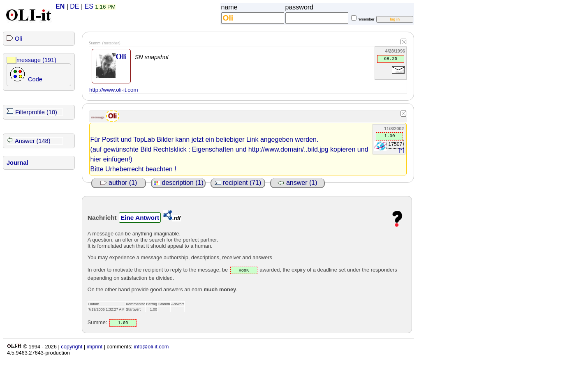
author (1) (119, 183)
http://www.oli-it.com (114, 90)
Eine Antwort (140, 218)
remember (366, 19)
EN (60, 6)
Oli (19, 39)
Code (35, 79)
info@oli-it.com (152, 347)
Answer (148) (33, 141)
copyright (72, 347)
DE (74, 6)
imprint (95, 347)
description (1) (178, 183)
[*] (402, 150)
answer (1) (297, 183)
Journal (17, 163)
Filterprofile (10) (36, 112)
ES (89, 6)
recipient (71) (238, 183)
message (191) (36, 60)
